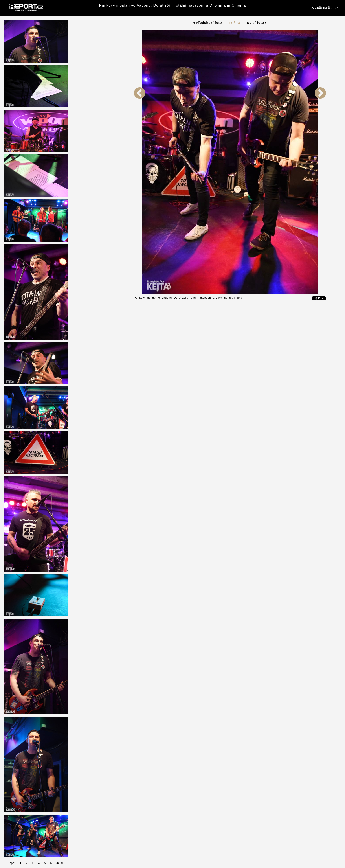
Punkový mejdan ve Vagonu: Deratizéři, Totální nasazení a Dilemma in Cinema (173, 5)
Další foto (257, 23)
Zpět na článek (325, 8)
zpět (12, 863)
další (60, 863)
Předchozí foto (208, 23)
